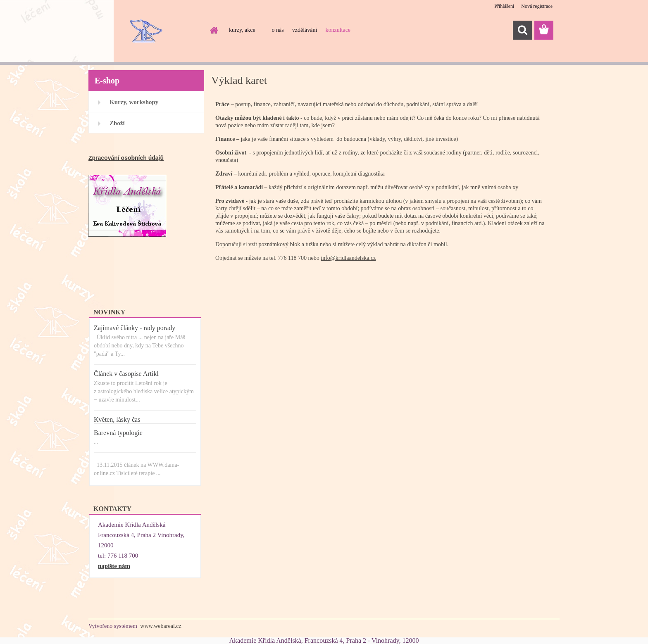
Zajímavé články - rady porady (135, 328)
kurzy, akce (242, 30)
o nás (278, 30)
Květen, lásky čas (117, 419)
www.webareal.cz (161, 626)
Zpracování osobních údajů (126, 158)
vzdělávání (305, 30)
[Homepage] (213, 30)
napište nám (114, 566)
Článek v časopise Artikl (126, 374)
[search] (522, 30)
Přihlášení (504, 6)
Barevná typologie (118, 433)
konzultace (338, 30)
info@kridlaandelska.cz (348, 258)
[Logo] (145, 31)
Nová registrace (537, 6)
